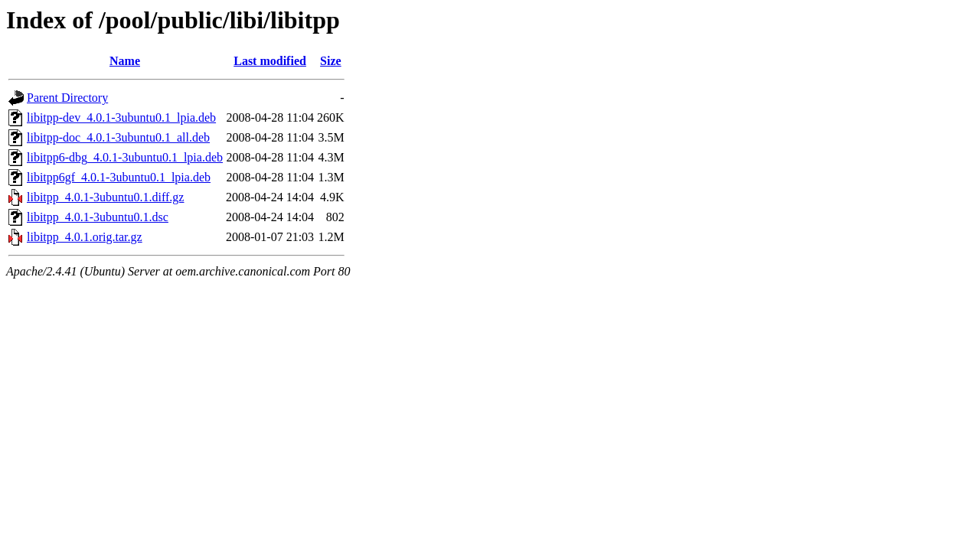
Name (125, 61)
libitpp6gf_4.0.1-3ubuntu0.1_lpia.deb (119, 177)
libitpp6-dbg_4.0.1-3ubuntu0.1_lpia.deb (125, 157)
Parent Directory (67, 98)
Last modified (270, 61)
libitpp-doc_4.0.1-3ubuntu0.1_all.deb (118, 137)
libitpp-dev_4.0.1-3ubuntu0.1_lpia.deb (121, 117)
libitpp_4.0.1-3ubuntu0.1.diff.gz (105, 197)
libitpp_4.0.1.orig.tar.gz (85, 237)
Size (331, 61)
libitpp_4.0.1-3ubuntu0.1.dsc (98, 217)
